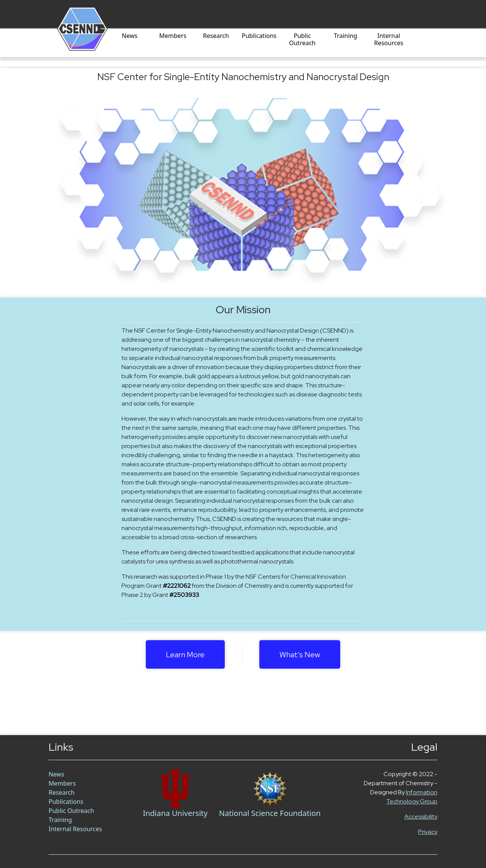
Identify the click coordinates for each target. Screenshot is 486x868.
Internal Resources (389, 40)
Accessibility (421, 817)
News (130, 36)
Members (173, 36)
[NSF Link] (270, 789)
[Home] (73, 43)
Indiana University (175, 813)
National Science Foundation (270, 813)
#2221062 (177, 586)
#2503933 (184, 595)
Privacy (428, 832)
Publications (259, 36)
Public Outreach (302, 40)
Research (216, 36)
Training (345, 36)
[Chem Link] (175, 789)
